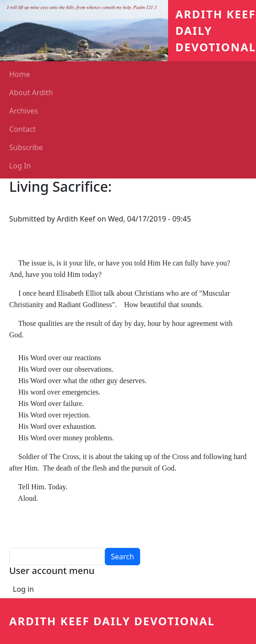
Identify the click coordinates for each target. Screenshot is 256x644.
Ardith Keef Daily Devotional (112, 621)
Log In (20, 166)
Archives (24, 111)
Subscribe (26, 147)
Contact (22, 129)
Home (20, 74)
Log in (23, 589)
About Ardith (31, 92)
